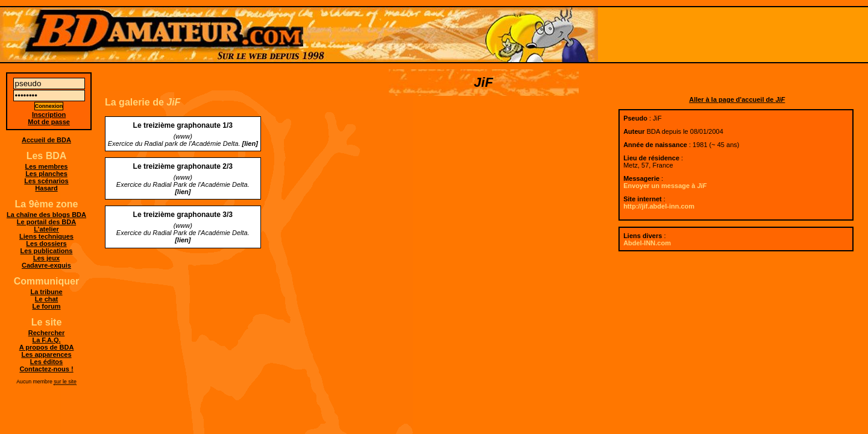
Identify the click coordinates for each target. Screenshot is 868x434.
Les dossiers (46, 244)
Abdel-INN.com (647, 243)
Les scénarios (46, 181)
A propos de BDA (47, 347)
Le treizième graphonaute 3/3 (183, 215)
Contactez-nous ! (46, 369)
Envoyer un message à (665, 186)
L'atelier (46, 229)
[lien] (250, 143)
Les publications (47, 251)
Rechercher (47, 333)
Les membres (47, 166)
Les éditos (46, 362)
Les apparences (46, 354)
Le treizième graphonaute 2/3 (183, 166)
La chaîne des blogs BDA (46, 215)
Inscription (49, 115)
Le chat (47, 299)
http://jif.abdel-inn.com (659, 206)
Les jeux (46, 258)
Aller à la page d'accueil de (737, 99)
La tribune (46, 292)
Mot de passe (49, 122)
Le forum (46, 306)
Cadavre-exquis (46, 265)
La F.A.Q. (46, 340)
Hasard (46, 188)
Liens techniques (46, 236)
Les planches (46, 174)
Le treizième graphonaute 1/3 (183, 125)
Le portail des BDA (46, 222)
